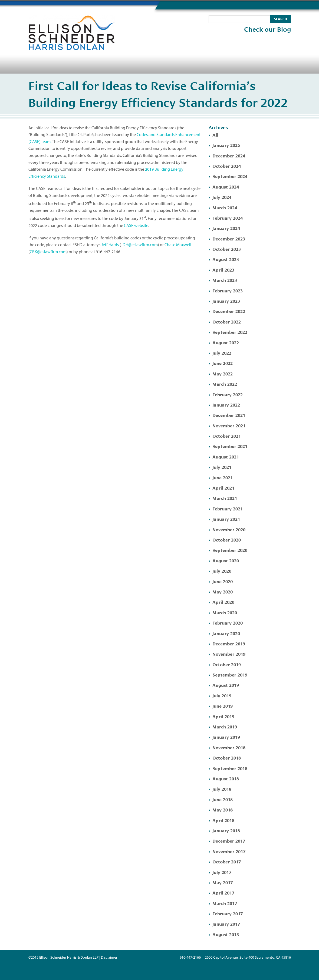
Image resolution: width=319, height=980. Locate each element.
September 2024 (230, 176)
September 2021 (230, 446)
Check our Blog (267, 29)
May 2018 (223, 809)
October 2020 (227, 540)
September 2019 (230, 674)
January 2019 (226, 737)
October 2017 (227, 861)
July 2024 (222, 197)
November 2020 (229, 529)
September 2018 (230, 768)
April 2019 (223, 716)
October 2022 (227, 321)
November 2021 (229, 425)
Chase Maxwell (178, 245)
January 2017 (226, 924)
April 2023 (223, 270)
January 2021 (226, 519)
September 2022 (230, 332)
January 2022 (226, 405)
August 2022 (226, 342)
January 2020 (226, 633)
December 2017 (229, 841)
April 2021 (223, 488)
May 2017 (223, 882)
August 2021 (226, 456)
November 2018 (229, 747)
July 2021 (222, 467)
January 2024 (226, 228)
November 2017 (229, 851)
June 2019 (223, 706)
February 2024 (228, 218)
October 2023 (227, 249)
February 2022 (228, 394)
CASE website (136, 225)
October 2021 (227, 436)
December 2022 (229, 311)
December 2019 (229, 643)
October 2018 (227, 758)
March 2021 (225, 498)
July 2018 (222, 789)
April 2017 (223, 892)
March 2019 (225, 726)
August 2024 (226, 187)
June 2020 (223, 581)
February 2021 (228, 508)
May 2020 (223, 591)
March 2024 (225, 207)
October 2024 (227, 166)
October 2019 (227, 664)
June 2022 (223, 363)
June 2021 (223, 477)
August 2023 (226, 259)
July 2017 (222, 872)
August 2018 (226, 778)
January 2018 (226, 830)
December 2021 (229, 415)
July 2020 (222, 571)
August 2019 (226, 685)
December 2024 (229, 155)
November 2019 (229, 654)
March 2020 (225, 612)
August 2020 (226, 560)
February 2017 (228, 913)
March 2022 (225, 384)
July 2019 (222, 695)
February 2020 (228, 623)
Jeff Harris (110, 245)
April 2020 (223, 602)
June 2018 (223, 799)
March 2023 (225, 280)
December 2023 (229, 238)
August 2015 (226, 934)
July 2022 (222, 353)
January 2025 (226, 145)
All (215, 135)
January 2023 (226, 301)
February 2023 (228, 290)
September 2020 (230, 550)
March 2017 (225, 903)
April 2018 (223, 820)
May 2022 (223, 373)
